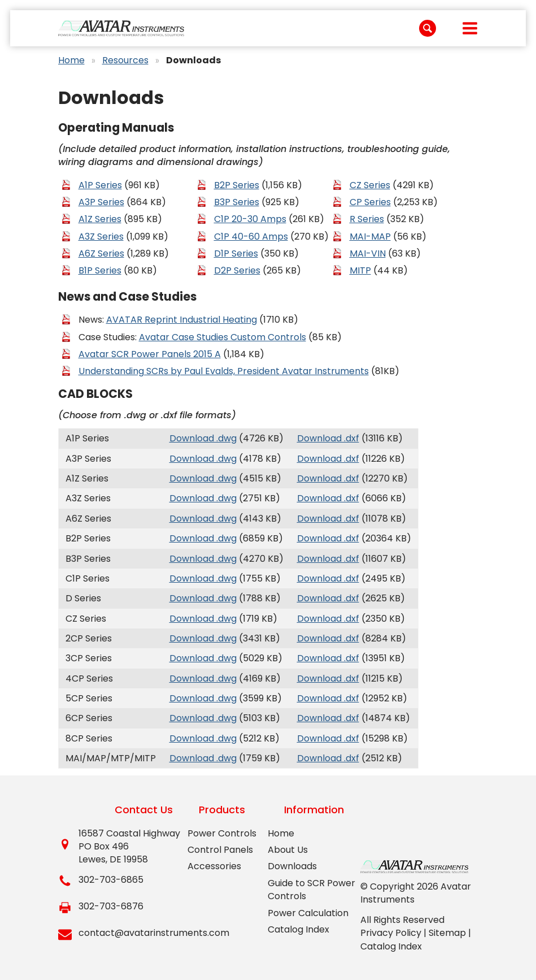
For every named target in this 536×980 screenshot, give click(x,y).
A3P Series (101, 202)
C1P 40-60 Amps (251, 237)
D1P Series (236, 253)
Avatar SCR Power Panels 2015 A (150, 354)
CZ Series (370, 185)
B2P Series (237, 185)
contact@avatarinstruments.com (154, 933)
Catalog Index (298, 929)
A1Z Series (100, 219)
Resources (125, 60)
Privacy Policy (391, 933)
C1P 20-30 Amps (250, 219)
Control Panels (220, 850)
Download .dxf (328, 438)
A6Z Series (101, 253)
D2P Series (237, 270)
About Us (288, 850)
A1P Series (100, 185)
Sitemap (447, 933)
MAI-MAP (370, 237)
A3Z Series (101, 237)
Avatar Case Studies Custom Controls (223, 337)
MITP (360, 270)
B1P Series (100, 270)
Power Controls (222, 833)
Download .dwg (203, 438)
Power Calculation (308, 913)
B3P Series (237, 202)
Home (71, 60)
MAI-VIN (368, 253)
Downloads (292, 866)
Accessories (214, 866)
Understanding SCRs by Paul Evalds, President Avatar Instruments (224, 371)
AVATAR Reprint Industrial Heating (182, 320)
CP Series (370, 202)
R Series (367, 219)
